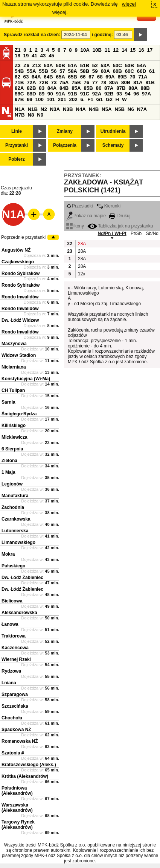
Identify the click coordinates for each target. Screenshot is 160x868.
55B (43, 71)
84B (64, 88)
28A (82, 244)
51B (85, 65)
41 (34, 56)
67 (91, 77)
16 (141, 50)
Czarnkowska (16, 519)
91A (60, 94)
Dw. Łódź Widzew (20, 320)
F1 (90, 99)
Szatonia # (13, 753)
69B (122, 77)
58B (85, 71)
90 (50, 94)
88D (31, 94)
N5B (120, 109)
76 (86, 82)
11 (107, 50)
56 (54, 71)
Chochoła (12, 718)
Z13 (37, 65)
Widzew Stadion (19, 355)
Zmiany (65, 131)
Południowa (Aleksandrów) (17, 791)
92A (97, 94)
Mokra (8, 554)
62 (18, 77)
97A (146, 94)
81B (150, 82)
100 (40, 99)
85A (76, 88)
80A (114, 82)
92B (109, 94)
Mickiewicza (14, 437)
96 (136, 94)
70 (133, 77)
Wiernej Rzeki (16, 659)
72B (43, 82)
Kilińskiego (14, 426)
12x (82, 274)
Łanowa (10, 624)
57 (62, 71)
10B (97, 50)
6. (83, 99)
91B (73, 94)
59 (95, 71)
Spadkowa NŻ (16, 730)
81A (138, 82)
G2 (109, 99)
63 (26, 77)
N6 (131, 109)
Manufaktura (15, 496)
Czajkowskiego (18, 262)
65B (73, 77)
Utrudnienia (113, 131)
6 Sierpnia (12, 449)
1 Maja (8, 472)
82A (19, 88)
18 (18, 56)
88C (19, 94)
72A (31, 82)
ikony (75, 226)
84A (52, 88)
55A (31, 71)
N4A (81, 109)
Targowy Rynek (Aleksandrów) (18, 825)
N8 (31, 115)
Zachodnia (13, 507)
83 (42, 88)
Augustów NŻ (16, 250)
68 (100, 77)
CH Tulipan (13, 390)
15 (133, 50)
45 (51, 56)
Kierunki (108, 206)
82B (31, 88)
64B (48, 77)
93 (119, 94)
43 (43, 56)
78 (103, 82)
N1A (20, 109)
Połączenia (65, 145)
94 (128, 94)
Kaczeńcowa (15, 648)
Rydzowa (11, 671)
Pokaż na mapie (86, 216)
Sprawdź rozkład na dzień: (32, 35)
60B (117, 71)
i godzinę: (102, 35)
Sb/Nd (152, 234)
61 (152, 71)
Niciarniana (14, 367)
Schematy (113, 145)
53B (130, 65)
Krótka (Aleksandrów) (25, 776)
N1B (33, 109)
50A (48, 65)
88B (145, 88)
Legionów (12, 484)
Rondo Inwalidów (20, 297)
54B (19, 71)
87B (121, 88)
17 (150, 50)
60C (130, 71)
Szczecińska (15, 706)
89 (42, 94)
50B (60, 65)
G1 (100, 99)
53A (105, 65)
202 (73, 99)
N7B (20, 115)
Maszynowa (14, 344)
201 (62, 99)
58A (73, 71)
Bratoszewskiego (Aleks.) (29, 765)
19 (26, 56)
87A (109, 88)
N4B (94, 109)
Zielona (9, 461)
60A (105, 71)
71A (143, 77)
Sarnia (8, 402)
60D (142, 71)
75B (76, 82)
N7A (142, 109)
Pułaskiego (13, 566)
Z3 (18, 65)
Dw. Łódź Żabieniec (22, 578)
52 (95, 65)
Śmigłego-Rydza (19, 414)
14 (124, 50)
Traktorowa (14, 636)
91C (85, 94)
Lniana (9, 683)
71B (19, 82)
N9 (40, 115)
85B (88, 88)
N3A (55, 109)
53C (117, 65)
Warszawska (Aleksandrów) (17, 808)
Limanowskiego (18, 542)
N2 (44, 109)
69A (110, 77)
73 (54, 82)
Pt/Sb (136, 234)
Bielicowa (12, 601)
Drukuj (120, 216)
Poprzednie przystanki (23, 237)
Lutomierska (15, 531)
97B (19, 99)
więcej (129, 4)
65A (60, 77)
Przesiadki (79, 206)
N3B (68, 109)
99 (30, 99)
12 (116, 50)
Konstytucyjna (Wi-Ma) (26, 379)
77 (95, 82)
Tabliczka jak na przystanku (120, 226)
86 (98, 88)
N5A (107, 109)
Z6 (26, 65)
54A (142, 65)
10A (85, 50)
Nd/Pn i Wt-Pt (112, 234)
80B (126, 82)
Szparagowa (15, 694)
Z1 (18, 50)
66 (83, 77)
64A (36, 77)
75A (64, 82)
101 (51, 99)
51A (73, 65)
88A (133, 88)
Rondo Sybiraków (21, 273)
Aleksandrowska (19, 613)
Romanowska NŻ (20, 741)
